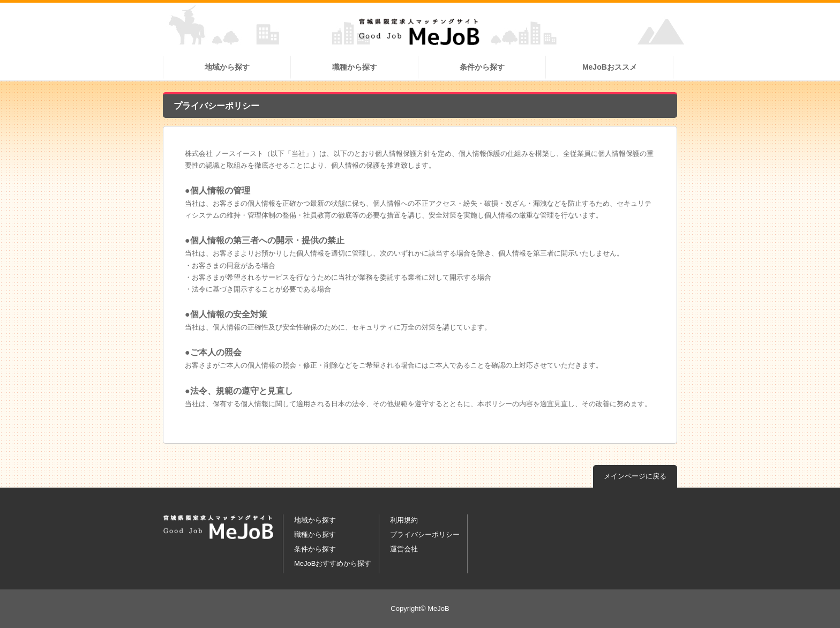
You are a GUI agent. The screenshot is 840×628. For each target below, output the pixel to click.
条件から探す (482, 67)
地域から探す (227, 67)
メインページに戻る (635, 476)
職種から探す (355, 67)
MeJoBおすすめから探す (333, 563)
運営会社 (404, 549)
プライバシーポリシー (425, 534)
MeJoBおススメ (610, 67)
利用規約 (404, 520)
